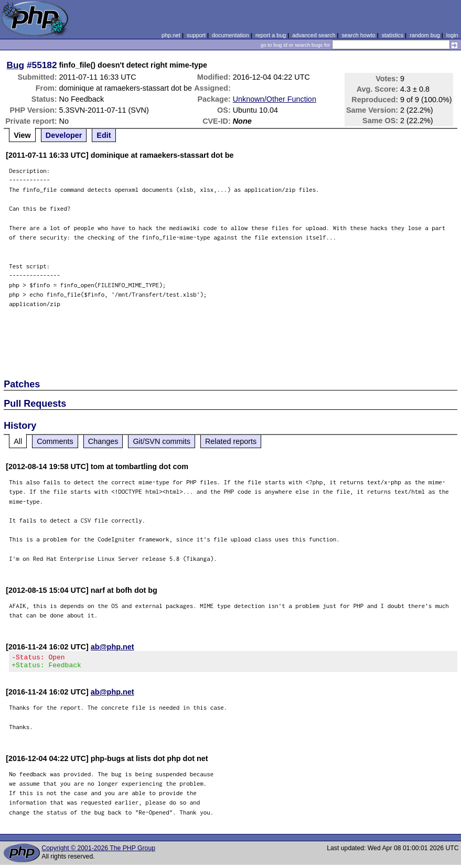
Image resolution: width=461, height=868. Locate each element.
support (196, 35)
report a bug (271, 35)
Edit (104, 135)
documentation (230, 35)
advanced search (314, 35)
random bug (425, 35)
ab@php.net (112, 647)
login (452, 35)
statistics (393, 35)
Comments (55, 441)
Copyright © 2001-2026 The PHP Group (98, 851)
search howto (358, 35)
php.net (171, 35)
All (18, 441)
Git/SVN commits (162, 441)
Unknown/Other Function (275, 99)
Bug (16, 65)
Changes (103, 441)
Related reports (231, 441)
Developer (64, 135)
